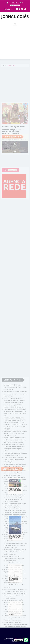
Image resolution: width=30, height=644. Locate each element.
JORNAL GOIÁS (15, 17)
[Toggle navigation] (15, 24)
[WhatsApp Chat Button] (26, 640)
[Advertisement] (15, 42)
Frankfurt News (19, 639)
